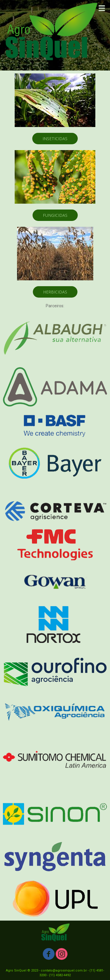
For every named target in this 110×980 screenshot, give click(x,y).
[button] (55, 139)
